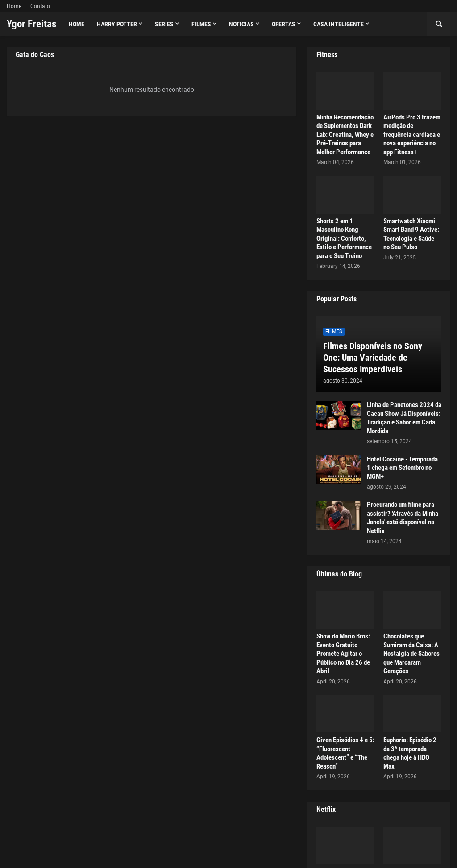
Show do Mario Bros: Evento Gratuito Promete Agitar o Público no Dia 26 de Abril (343, 654)
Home (14, 6)
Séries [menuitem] (164, 24)
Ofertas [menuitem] (284, 24)
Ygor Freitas (31, 24)
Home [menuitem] (77, 24)
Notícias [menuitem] (241, 24)
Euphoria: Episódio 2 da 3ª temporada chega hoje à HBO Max (410, 753)
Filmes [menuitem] (201, 24)
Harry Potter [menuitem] (117, 24)
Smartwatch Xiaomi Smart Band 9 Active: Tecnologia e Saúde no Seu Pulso (411, 234)
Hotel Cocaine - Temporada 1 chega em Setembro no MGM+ (402, 468)
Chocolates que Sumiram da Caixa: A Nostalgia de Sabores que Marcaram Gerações (411, 654)
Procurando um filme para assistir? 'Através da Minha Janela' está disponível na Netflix (403, 518)
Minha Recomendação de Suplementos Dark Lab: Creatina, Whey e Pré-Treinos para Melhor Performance (345, 135)
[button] (439, 24)
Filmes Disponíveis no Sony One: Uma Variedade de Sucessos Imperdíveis (373, 358)
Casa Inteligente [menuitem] (339, 24)
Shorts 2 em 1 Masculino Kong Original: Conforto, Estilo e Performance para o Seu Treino (344, 239)
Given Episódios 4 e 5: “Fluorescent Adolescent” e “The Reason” (345, 753)
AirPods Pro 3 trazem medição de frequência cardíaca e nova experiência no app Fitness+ (412, 135)
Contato (40, 6)
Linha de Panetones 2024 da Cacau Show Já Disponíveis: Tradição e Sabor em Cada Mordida (404, 418)
